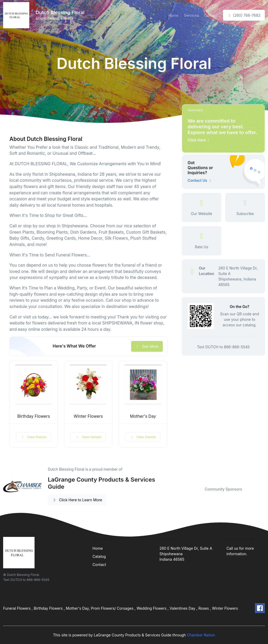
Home (173, 15)
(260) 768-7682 (244, 15)
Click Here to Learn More (77, 500)
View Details (34, 437)
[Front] (17, 15)
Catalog (99, 556)
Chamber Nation (201, 635)
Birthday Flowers (34, 416)
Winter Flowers (88, 416)
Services (191, 15)
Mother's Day (143, 416)
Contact (211, 15)
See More (147, 346)
